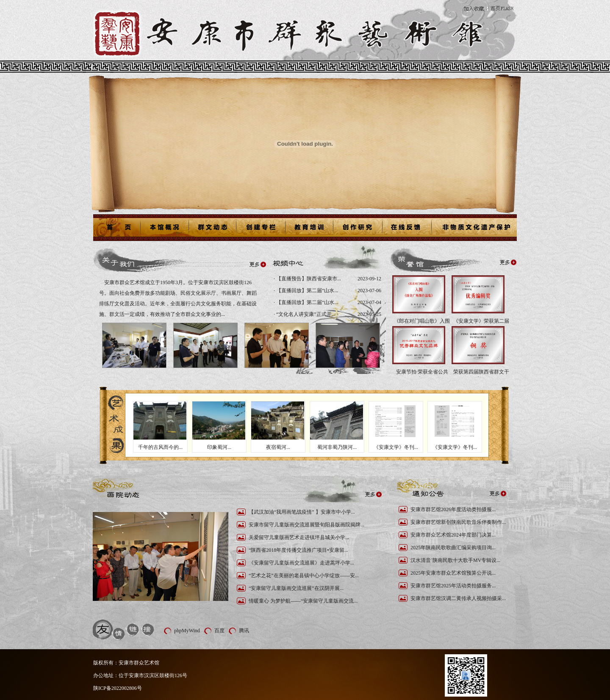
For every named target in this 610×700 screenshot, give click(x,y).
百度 (219, 631)
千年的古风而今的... (160, 447)
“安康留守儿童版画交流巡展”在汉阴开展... (296, 588)
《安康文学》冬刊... (396, 447)
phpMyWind (187, 631)
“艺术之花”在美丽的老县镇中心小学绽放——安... (304, 575)
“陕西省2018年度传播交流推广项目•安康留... (298, 550)
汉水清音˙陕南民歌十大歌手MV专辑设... (455, 560)
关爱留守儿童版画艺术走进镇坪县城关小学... (299, 537)
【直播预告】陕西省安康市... (308, 279)
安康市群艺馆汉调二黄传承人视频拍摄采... (458, 598)
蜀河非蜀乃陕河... (337, 447)
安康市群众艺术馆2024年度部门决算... (453, 535)
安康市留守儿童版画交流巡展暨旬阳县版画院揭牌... (306, 525)
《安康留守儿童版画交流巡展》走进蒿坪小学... (301, 563)
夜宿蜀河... (278, 447)
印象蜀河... (219, 447)
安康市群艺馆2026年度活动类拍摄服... (453, 509)
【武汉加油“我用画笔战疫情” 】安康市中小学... (302, 512)
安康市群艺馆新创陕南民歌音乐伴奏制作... (458, 522)
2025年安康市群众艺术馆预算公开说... (453, 573)
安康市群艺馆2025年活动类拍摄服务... (453, 586)
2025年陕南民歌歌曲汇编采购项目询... (453, 548)
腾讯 (244, 631)
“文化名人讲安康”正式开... (305, 314)
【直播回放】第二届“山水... (306, 291)
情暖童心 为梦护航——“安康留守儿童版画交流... (303, 601)
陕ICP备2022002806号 (118, 688)
